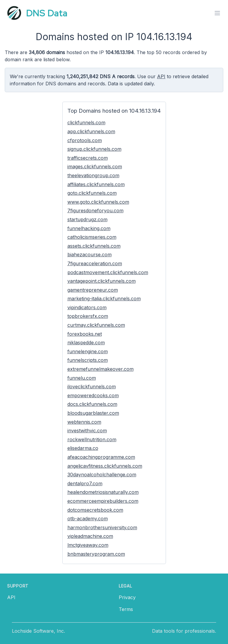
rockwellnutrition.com (92, 439)
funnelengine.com (88, 351)
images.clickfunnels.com (95, 167)
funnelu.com (82, 378)
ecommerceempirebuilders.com (103, 501)
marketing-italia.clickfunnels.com (104, 299)
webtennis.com (84, 422)
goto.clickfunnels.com (92, 193)
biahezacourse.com (90, 255)
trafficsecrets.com (88, 158)
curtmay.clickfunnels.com (96, 325)
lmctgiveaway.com (88, 545)
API (161, 76)
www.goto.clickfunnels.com (98, 202)
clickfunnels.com (86, 122)
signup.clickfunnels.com (94, 149)
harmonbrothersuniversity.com (102, 527)
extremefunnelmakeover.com (100, 369)
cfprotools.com (85, 140)
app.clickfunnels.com (91, 131)
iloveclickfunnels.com (92, 387)
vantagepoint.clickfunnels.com (102, 281)
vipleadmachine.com (90, 536)
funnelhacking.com (89, 228)
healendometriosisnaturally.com (103, 492)
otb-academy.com (88, 519)
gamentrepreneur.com (93, 290)
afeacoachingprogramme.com (101, 457)
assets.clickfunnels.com (94, 246)
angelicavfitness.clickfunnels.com (105, 466)
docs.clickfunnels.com (92, 404)
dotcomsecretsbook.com (95, 510)
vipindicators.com (87, 307)
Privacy (127, 597)
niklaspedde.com (86, 343)
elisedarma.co (83, 448)
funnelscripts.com (88, 360)
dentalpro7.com (85, 483)
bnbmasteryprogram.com (96, 554)
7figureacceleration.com (95, 263)
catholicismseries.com (92, 237)
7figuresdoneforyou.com (95, 211)
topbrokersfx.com (88, 316)
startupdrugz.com (87, 219)
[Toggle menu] (217, 13)
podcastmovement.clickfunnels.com (108, 272)
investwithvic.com (87, 431)
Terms (126, 609)
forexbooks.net (85, 334)
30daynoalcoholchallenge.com (102, 475)
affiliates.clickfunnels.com (96, 184)
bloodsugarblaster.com (93, 413)
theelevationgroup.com (93, 175)
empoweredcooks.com (93, 395)
